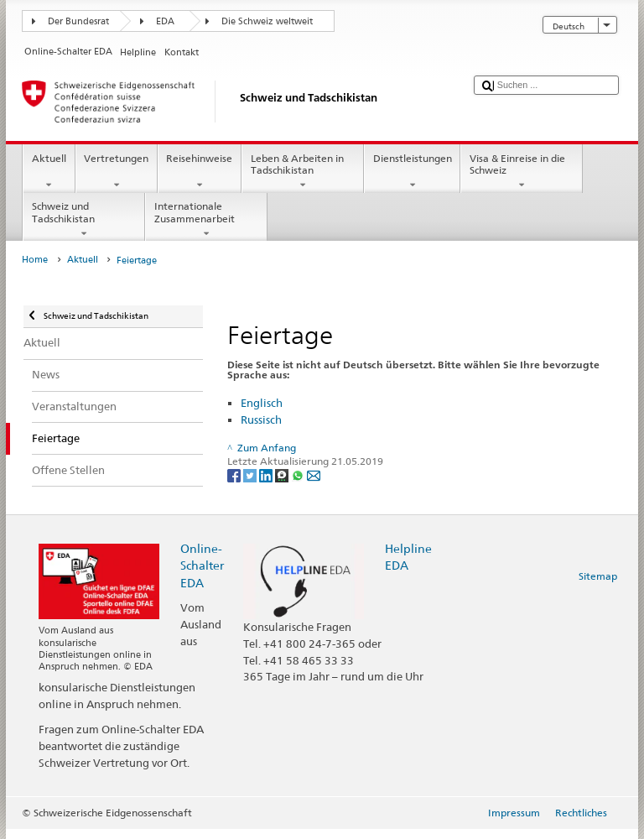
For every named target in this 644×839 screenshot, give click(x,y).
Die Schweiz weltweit (267, 21)
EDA (165, 21)
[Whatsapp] (299, 474)
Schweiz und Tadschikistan (84, 220)
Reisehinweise (200, 172)
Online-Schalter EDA (202, 565)
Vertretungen (117, 172)
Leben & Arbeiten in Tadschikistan (303, 172)
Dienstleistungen (412, 172)
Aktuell (49, 172)
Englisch (262, 403)
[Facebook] (235, 474)
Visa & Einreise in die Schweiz (522, 172)
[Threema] (283, 474)
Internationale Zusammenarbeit (206, 220)
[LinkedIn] (267, 474)
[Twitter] (251, 474)
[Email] (314, 474)
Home (35, 260)
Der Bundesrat (78, 21)
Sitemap (598, 576)
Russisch (261, 419)
